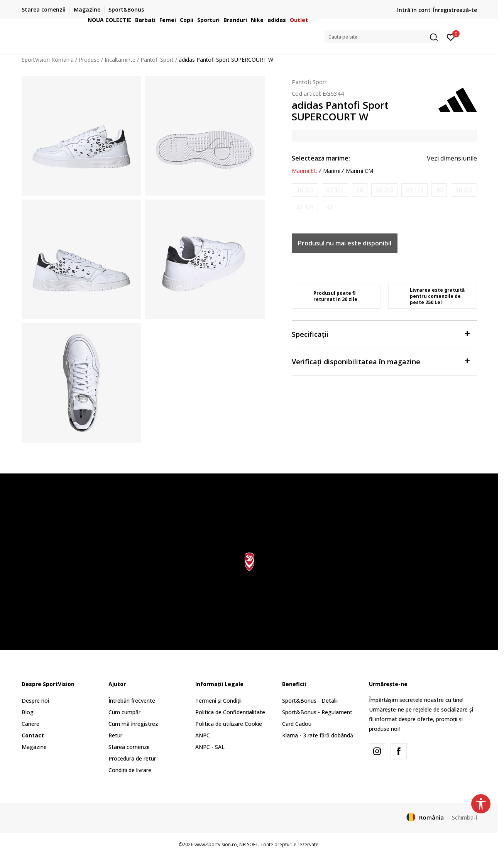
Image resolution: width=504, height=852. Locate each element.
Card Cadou (297, 724)
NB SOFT (249, 844)
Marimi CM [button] (359, 171)
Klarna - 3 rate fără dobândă (318, 735)
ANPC (203, 735)
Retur (115, 735)
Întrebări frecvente (132, 701)
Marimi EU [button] (305, 171)
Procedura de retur (132, 758)
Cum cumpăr (124, 712)
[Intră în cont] (451, 37)
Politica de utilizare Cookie (229, 724)
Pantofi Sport (310, 82)
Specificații (381, 334)
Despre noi (35, 701)
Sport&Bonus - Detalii (310, 701)
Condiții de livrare (130, 770)
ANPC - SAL (210, 747)
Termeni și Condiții (218, 701)
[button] (382, 37)
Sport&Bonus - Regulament (317, 712)
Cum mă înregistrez (133, 724)
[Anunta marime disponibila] (305, 190)
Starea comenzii (129, 747)
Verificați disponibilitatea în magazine (381, 361)
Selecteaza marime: (321, 158)
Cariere (30, 724)
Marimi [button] (332, 171)
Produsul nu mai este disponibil (345, 243)
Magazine (34, 747)
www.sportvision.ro (216, 844)
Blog (28, 712)
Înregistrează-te (455, 10)
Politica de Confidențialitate (230, 712)
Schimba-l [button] (464, 817)
